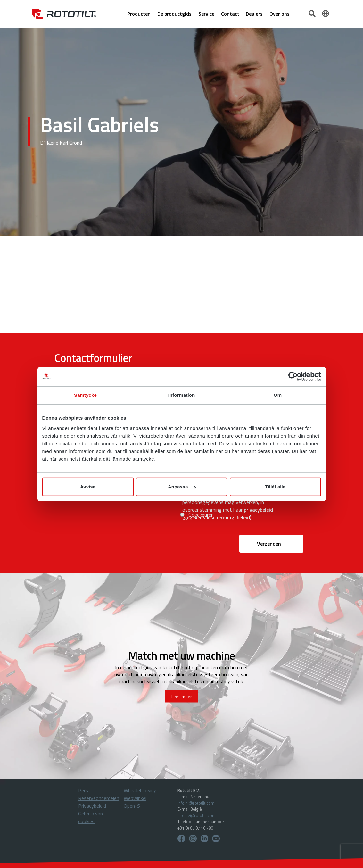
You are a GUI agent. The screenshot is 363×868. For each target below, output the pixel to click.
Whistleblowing (140, 790)
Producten (139, 14)
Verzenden (269, 544)
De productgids (174, 14)
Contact (230, 14)
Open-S (132, 806)
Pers (83, 790)
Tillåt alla (275, 486)
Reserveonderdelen (99, 798)
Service (206, 14)
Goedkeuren (201, 515)
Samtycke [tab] (85, 395)
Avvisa (88, 486)
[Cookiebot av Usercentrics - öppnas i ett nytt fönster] (293, 377)
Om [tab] (278, 395)
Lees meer (182, 696)
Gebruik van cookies (91, 817)
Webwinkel (135, 798)
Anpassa (182, 486)
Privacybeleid (92, 806)
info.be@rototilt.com (197, 815)
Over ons (280, 14)
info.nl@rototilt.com (196, 803)
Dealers (254, 14)
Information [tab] (182, 395)
